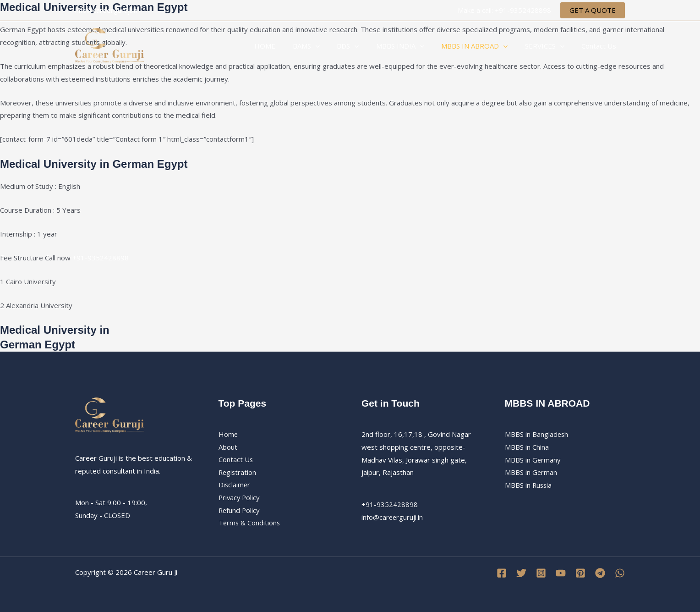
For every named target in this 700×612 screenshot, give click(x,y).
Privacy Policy (240, 498)
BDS (363, 46)
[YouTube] (561, 573)
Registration (238, 472)
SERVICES (550, 46)
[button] (593, 10)
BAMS (325, 46)
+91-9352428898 (101, 258)
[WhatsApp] (620, 573)
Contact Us (601, 46)
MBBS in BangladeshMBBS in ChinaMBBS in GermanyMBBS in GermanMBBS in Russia (537, 460)
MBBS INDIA (412, 46)
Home (228, 434)
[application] (334, 46)
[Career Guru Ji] (109, 45)
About (228, 447)
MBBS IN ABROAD (483, 46)
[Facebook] (502, 573)
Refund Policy (240, 511)
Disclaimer (235, 485)
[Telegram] (600, 573)
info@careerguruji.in (393, 517)
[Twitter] (521, 573)
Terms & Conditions (250, 524)
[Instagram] (541, 573)
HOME (287, 46)
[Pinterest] (580, 573)
